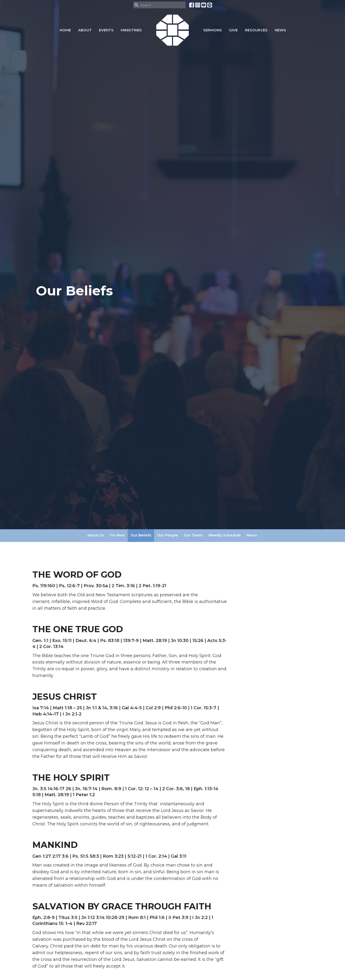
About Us (96, 535)
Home (65, 30)
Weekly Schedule (224, 535)
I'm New (117, 535)
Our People (167, 535)
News (252, 535)
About (85, 30)
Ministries (131, 30)
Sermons (213, 30)
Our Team (193, 535)
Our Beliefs (141, 535)
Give (233, 30)
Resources (256, 30)
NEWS (280, 30)
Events (106, 30)
